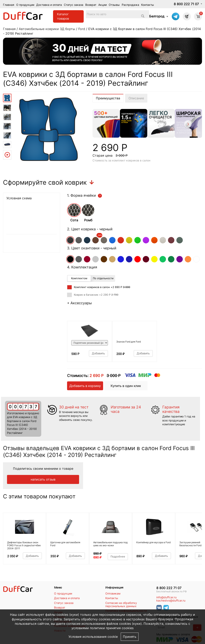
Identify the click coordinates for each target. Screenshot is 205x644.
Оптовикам (113, 594)
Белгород (157, 16)
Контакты (148, 5)
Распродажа (130, 5)
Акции (102, 5)
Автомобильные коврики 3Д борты (47, 29)
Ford (82, 29)
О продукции (25, 5)
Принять (130, 637)
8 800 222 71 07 (186, 4)
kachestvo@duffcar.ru (171, 601)
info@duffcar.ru (166, 597)
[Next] (188, 125)
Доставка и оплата (49, 5)
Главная (9, 5)
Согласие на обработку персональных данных (121, 605)
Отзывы (114, 5)
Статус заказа (74, 5)
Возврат (91, 5)
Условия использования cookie (93, 637)
